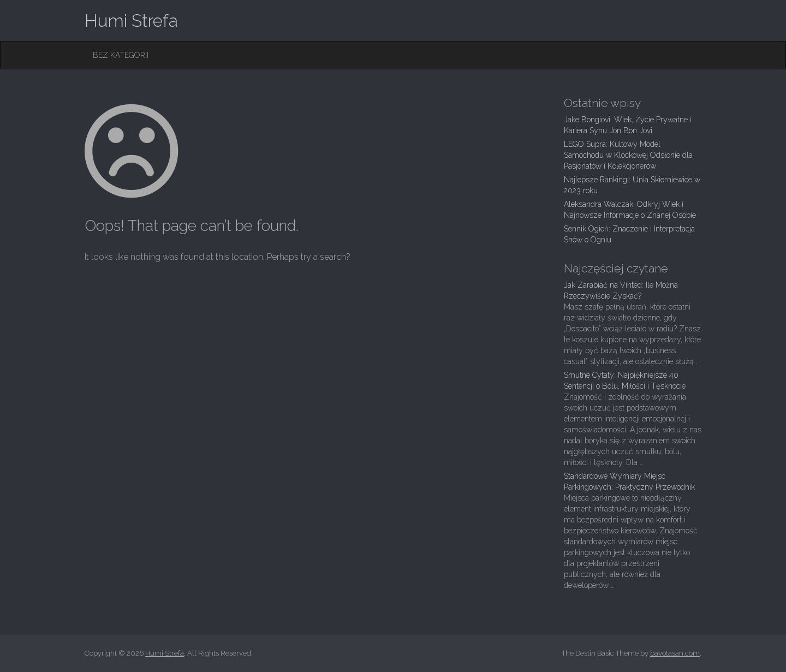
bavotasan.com (675, 653)
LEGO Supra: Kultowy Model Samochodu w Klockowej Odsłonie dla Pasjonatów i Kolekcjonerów (628, 155)
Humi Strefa (131, 20)
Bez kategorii (121, 55)
